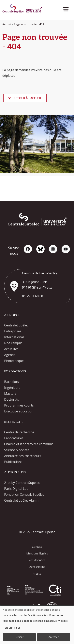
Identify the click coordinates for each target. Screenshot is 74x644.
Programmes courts (19, 405)
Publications (13, 462)
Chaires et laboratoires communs (29, 444)
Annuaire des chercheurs (23, 456)
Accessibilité (37, 567)
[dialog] (37, 625)
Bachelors (12, 382)
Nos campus (13, 343)
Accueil (7, 24)
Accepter (54, 637)
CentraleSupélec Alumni (22, 500)
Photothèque (14, 361)
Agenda (10, 355)
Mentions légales (37, 553)
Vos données (37, 560)
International (14, 337)
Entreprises (13, 331)
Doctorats (12, 399)
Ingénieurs (12, 388)
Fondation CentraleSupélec (24, 494)
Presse (37, 573)
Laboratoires (14, 438)
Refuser (19, 637)
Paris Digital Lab (16, 489)
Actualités (11, 349)
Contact (37, 547)
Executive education (19, 411)
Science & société (17, 450)
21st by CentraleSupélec (22, 483)
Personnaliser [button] (11, 628)
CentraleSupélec (16, 325)
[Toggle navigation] (67, 8)
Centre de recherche (19, 432)
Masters (10, 394)
